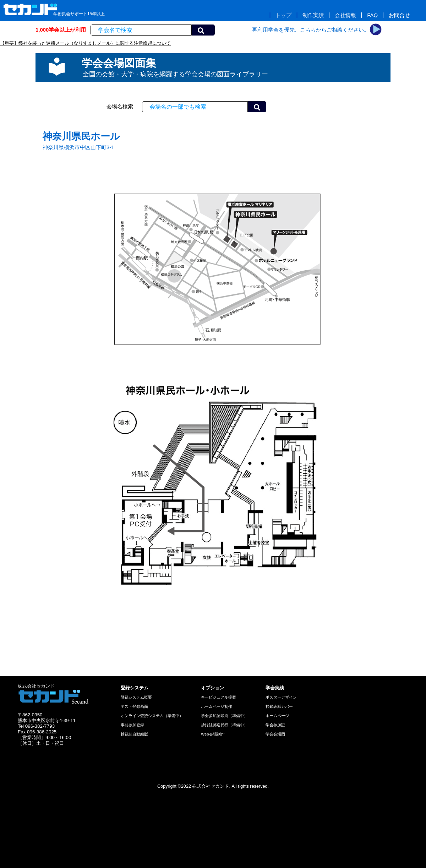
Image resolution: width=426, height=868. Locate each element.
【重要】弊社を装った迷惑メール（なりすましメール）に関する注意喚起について (85, 43)
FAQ (372, 15)
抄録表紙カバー (279, 706)
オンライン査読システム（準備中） (152, 716)
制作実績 (313, 15)
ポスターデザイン (281, 697)
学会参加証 (275, 725)
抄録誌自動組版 (134, 734)
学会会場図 (275, 734)
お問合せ (399, 15)
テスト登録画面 (134, 706)
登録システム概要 (136, 697)
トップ (283, 15)
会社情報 (345, 15)
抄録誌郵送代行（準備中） (224, 725)
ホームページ (277, 716)
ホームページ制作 (217, 706)
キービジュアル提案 (219, 697)
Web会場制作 (213, 734)
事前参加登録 (132, 725)
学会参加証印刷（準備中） (224, 716)
